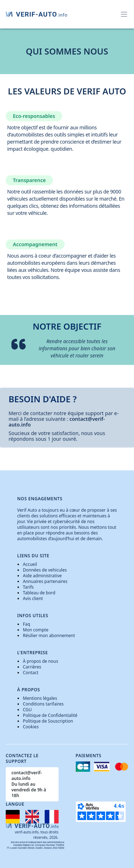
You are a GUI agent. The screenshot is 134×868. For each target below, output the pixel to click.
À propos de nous (41, 661)
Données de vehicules (45, 570)
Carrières (32, 667)
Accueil (30, 564)
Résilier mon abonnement (49, 635)
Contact (31, 673)
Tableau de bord (39, 593)
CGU (27, 710)
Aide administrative (42, 576)
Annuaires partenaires (45, 581)
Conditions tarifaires (43, 704)
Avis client (33, 598)
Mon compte (36, 630)
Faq (26, 624)
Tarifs (28, 587)
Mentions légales (40, 698)
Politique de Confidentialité (50, 715)
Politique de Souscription (48, 721)
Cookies (31, 727)
